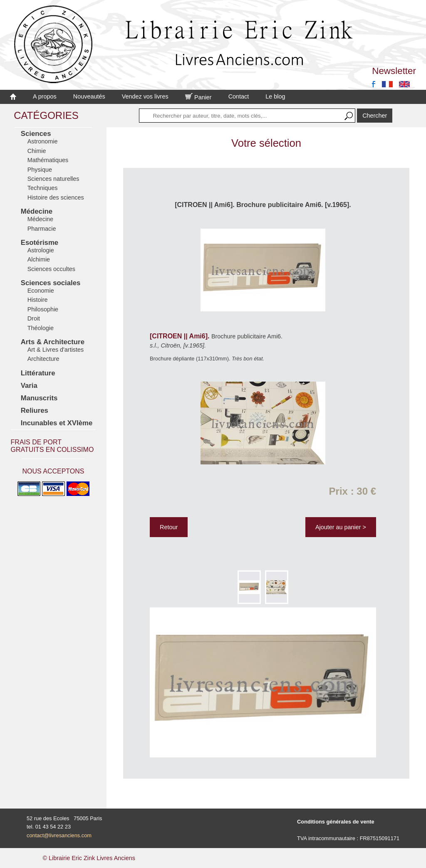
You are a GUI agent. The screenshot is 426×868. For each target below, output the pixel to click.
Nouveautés (89, 96)
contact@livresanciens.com (59, 835)
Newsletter (394, 71)
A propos (45, 96)
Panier (198, 97)
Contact (239, 96)
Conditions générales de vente (336, 822)
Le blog (275, 96)
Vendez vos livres (145, 96)
